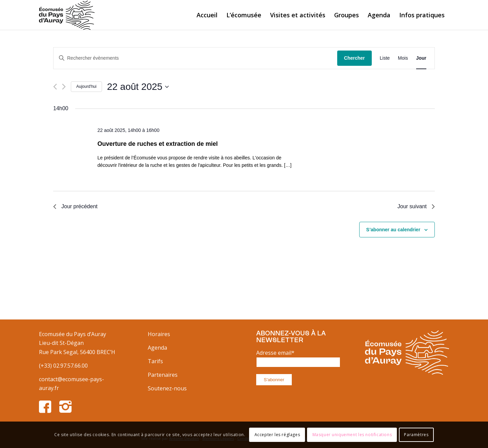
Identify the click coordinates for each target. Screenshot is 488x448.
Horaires (159, 334)
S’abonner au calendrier (393, 230)
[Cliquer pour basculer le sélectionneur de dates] (138, 87)
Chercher (354, 58)
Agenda (157, 348)
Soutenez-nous (167, 388)
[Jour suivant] (64, 87)
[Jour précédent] (55, 87)
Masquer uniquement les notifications (352, 435)
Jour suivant (416, 206)
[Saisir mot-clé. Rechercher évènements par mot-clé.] (195, 58)
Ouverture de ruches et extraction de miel (157, 144)
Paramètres (416, 435)
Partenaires (163, 375)
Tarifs (155, 361)
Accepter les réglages (277, 435)
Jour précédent (75, 206)
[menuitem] (207, 15)
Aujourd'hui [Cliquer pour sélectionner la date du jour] (86, 86)
